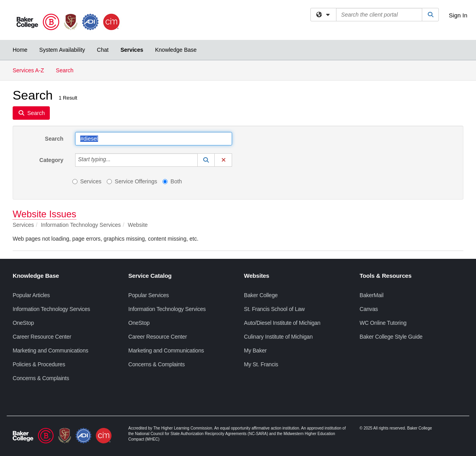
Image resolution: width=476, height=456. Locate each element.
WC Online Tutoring (383, 323)
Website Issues (44, 214)
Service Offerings (132, 181)
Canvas (369, 309)
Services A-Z (28, 70)
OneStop (23, 323)
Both (172, 181)
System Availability (62, 50)
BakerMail (372, 295)
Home (20, 50)
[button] (206, 160)
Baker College (261, 295)
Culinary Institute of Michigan (278, 337)
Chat (103, 50)
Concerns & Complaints (41, 378)
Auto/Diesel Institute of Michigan (282, 323)
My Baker (255, 350)
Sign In (458, 15)
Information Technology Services (51, 309)
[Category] (115, 160)
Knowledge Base (176, 50)
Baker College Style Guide (391, 337)
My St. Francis (261, 364)
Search (67, 70)
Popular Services (149, 295)
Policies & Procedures (39, 364)
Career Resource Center (42, 337)
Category (52, 160)
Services (132, 50)
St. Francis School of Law (274, 309)
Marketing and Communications (50, 350)
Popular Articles (31, 295)
